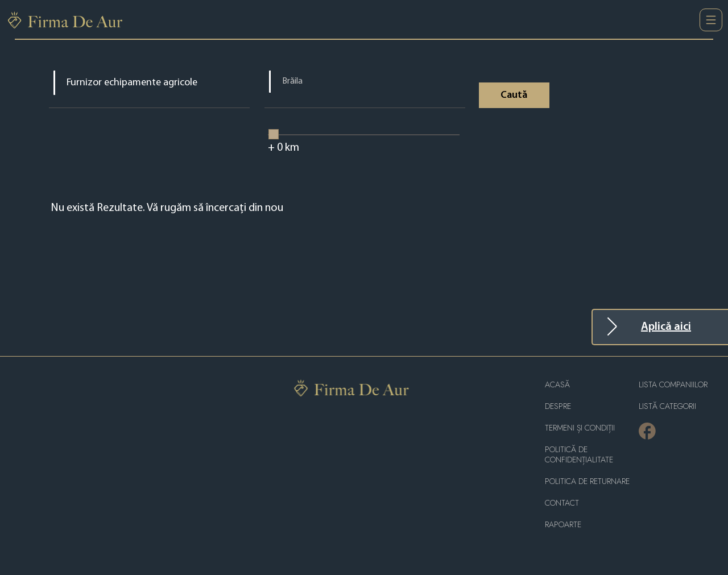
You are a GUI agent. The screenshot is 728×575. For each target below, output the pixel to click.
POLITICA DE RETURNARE (587, 481)
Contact (562, 503)
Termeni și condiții (580, 428)
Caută (514, 95)
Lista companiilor (673, 385)
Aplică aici (666, 327)
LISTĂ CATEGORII (667, 406)
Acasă (557, 385)
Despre (558, 406)
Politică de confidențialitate (579, 455)
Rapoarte (563, 525)
